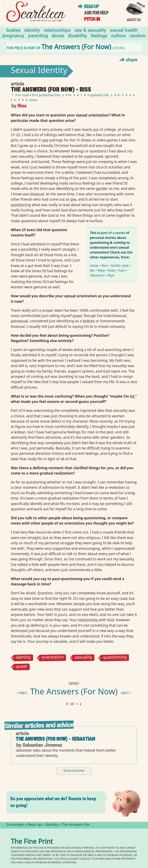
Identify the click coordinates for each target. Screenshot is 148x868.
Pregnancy (13, 35)
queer (22, 667)
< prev (21, 694)
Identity (32, 30)
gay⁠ (45, 140)
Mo (92, 270)
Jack (126, 266)
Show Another (74, 771)
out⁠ (96, 129)
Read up (91, 7)
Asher (94, 266)
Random (138, 35)
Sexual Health (124, 30)
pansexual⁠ (19, 321)
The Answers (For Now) (74, 693)
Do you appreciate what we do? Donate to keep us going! (53, 802)
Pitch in (92, 19)
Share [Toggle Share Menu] (128, 60)
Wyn (111, 275)
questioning (115, 658)
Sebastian (97, 275)
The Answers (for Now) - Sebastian (55, 739)
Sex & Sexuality (90, 30)
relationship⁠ (88, 620)
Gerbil (115, 266)
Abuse (58, 35)
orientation (53, 658)
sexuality (83, 658)
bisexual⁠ (37, 194)
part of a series (113, 233)
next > (126, 694)
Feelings (99, 35)
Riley (101, 270)
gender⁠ (102, 188)
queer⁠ (77, 316)
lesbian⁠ (89, 321)
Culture (118, 35)
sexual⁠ (70, 296)
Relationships (57, 30)
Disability (77, 35)
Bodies (14, 30)
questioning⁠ (21, 205)
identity (23, 658)
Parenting (38, 35)
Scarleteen (15, 825)
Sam (122, 270)
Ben (105, 266)
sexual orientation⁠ (92, 115)
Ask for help (96, 13)
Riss (22, 105)
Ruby (112, 270)
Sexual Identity (39, 71)
